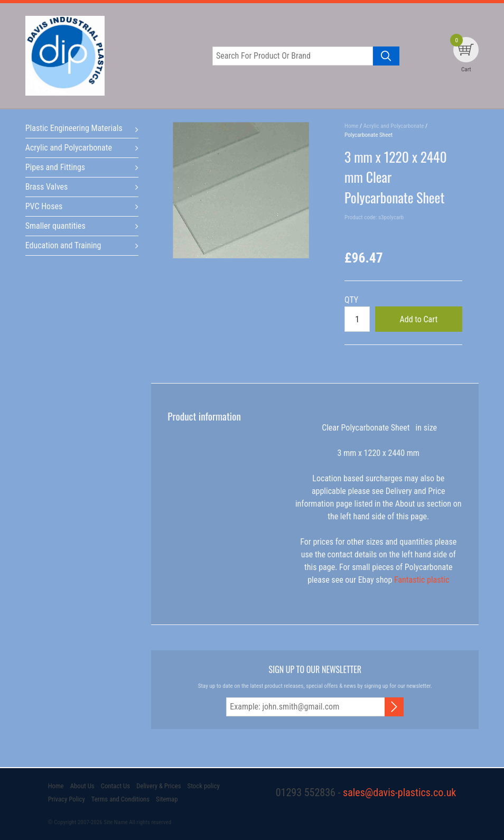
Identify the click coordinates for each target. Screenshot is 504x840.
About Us (82, 786)
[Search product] (386, 56)
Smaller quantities (55, 226)
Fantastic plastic (422, 580)
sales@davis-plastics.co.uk (399, 792)
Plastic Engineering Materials (74, 128)
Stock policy (204, 786)
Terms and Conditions (120, 799)
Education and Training (63, 245)
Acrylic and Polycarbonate (69, 148)
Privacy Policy (67, 799)
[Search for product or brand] (293, 56)
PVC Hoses (44, 206)
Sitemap (167, 799)
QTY (351, 300)
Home (56, 786)
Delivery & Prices (158, 786)
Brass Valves (47, 187)
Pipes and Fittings (55, 167)
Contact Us (115, 786)
